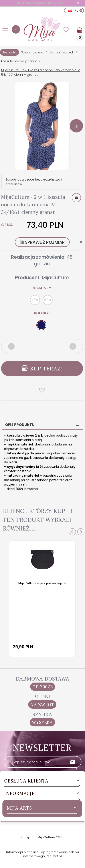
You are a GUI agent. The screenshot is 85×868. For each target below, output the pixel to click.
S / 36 (35, 300)
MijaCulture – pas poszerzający (42, 583)
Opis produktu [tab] (20, 425)
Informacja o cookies (22, 852)
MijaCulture (55, 277)
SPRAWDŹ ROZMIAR (42, 242)
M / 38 (48, 300)
